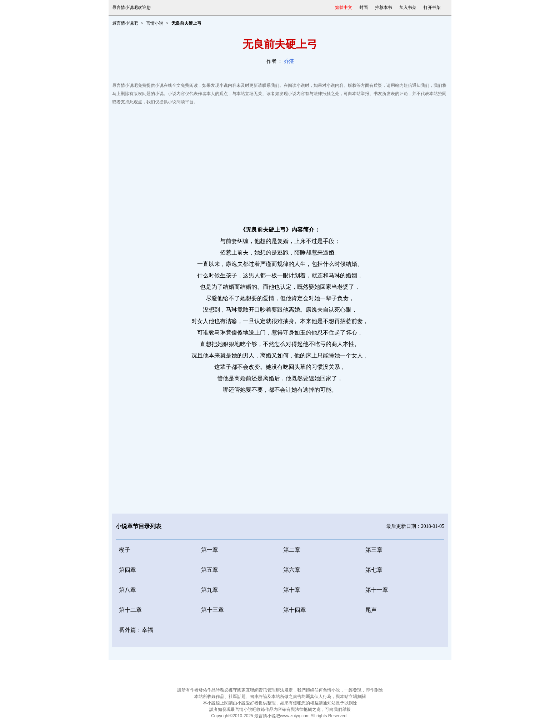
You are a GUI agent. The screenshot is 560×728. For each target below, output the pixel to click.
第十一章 (377, 590)
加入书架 (408, 8)
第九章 (210, 590)
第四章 (127, 570)
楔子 (125, 550)
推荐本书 (384, 8)
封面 (364, 8)
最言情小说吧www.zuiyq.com (282, 716)
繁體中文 (344, 8)
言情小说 (155, 23)
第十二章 (130, 610)
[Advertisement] (280, 163)
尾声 (371, 610)
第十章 (292, 590)
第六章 (292, 570)
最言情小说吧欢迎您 (131, 8)
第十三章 (212, 610)
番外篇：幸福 (136, 630)
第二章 (292, 550)
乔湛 (289, 61)
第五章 (210, 570)
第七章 (374, 570)
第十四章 (295, 610)
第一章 (210, 550)
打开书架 (432, 8)
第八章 (127, 590)
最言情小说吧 (125, 23)
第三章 (374, 550)
